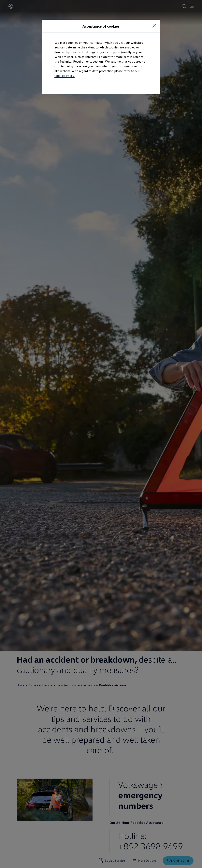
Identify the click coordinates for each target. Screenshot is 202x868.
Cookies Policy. (65, 76)
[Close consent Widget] (154, 26)
